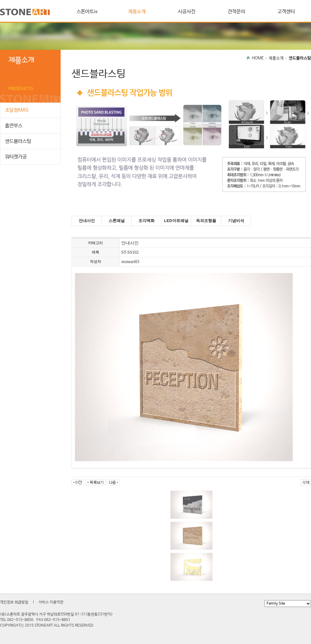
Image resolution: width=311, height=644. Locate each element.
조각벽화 (146, 221)
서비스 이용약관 (51, 602)
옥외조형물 (206, 221)
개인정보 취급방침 (14, 602)
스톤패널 (117, 221)
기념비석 (236, 221)
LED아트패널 (176, 221)
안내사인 (87, 221)
